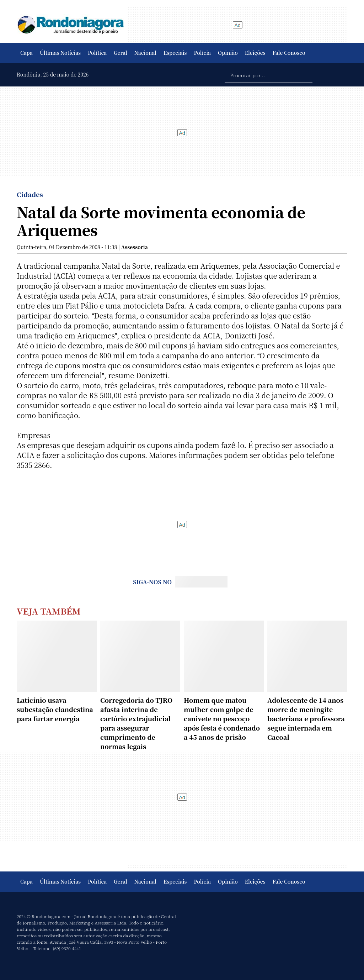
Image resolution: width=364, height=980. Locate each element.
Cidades (30, 194)
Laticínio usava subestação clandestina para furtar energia (55, 709)
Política (97, 53)
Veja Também (49, 611)
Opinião (228, 53)
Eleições (255, 53)
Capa (26, 53)
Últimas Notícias (60, 53)
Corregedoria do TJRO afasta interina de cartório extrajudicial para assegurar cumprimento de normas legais (136, 723)
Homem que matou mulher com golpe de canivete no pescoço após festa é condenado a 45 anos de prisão (222, 718)
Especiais (175, 53)
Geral (121, 53)
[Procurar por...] (269, 75)
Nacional (145, 53)
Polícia (202, 53)
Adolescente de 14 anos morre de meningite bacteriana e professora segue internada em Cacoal (306, 718)
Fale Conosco (289, 53)
